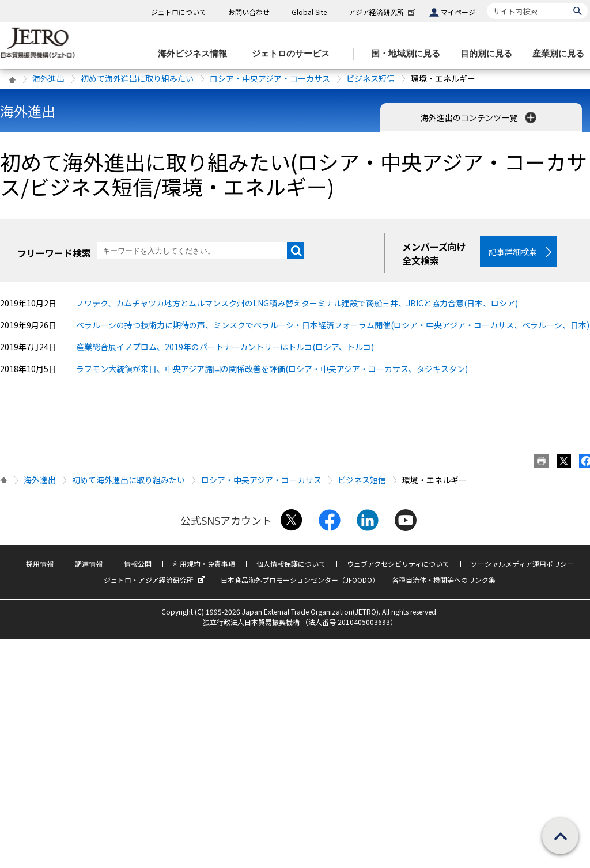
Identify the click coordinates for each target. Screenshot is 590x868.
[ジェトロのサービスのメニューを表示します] (294, 54)
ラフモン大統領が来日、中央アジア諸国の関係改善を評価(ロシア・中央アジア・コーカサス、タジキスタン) (272, 369)
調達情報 (89, 564)
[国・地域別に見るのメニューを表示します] (409, 54)
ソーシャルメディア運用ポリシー (522, 564)
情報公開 (138, 564)
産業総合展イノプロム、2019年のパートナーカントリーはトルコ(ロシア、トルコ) (225, 347)
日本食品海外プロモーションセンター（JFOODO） (300, 580)
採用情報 (40, 564)
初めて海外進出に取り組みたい (137, 78)
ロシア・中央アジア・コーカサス (270, 78)
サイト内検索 (487, 3)
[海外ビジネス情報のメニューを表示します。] (196, 54)
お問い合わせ (249, 12)
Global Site (309, 12)
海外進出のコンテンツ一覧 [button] (480, 117)
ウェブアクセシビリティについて (398, 564)
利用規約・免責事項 (204, 564)
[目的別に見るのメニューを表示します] (490, 54)
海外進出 (48, 78)
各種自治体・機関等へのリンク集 (444, 580)
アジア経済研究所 (383, 12)
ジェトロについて (179, 12)
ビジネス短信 (370, 78)
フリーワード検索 (54, 253)
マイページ (458, 12)
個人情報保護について (291, 564)
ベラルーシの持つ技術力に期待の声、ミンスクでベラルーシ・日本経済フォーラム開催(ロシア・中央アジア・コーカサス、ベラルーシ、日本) (333, 325)
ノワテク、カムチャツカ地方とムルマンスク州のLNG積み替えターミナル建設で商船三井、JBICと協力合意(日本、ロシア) (297, 303)
